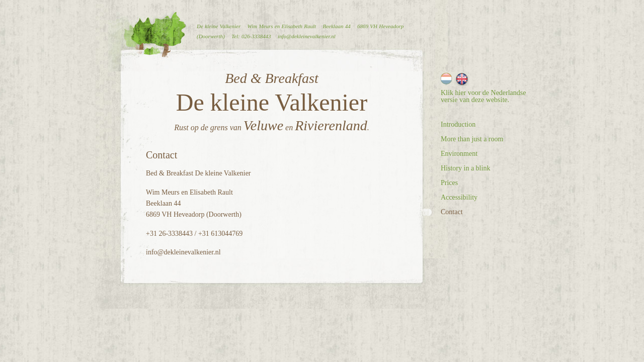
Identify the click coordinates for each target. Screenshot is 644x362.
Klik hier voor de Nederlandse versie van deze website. (484, 96)
